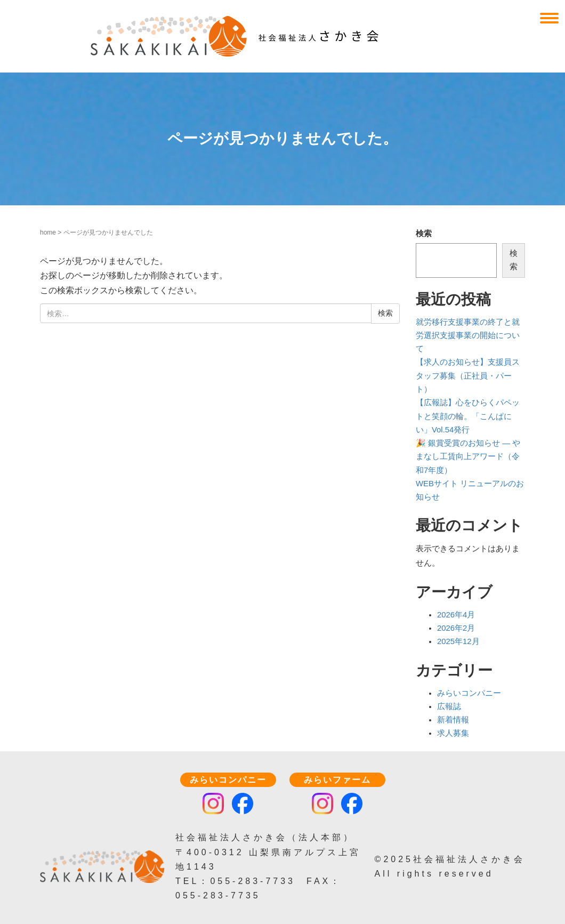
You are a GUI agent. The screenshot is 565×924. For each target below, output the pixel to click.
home (48, 232)
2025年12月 (458, 641)
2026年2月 (456, 628)
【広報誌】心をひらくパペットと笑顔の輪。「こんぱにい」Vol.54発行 (468, 416)
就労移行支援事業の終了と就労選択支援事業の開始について (468, 336)
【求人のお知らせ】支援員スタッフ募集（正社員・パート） (468, 376)
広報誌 (449, 706)
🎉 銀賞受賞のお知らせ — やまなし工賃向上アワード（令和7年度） (468, 457)
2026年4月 (456, 615)
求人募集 (453, 733)
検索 (424, 234)
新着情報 (453, 720)
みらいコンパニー (469, 693)
